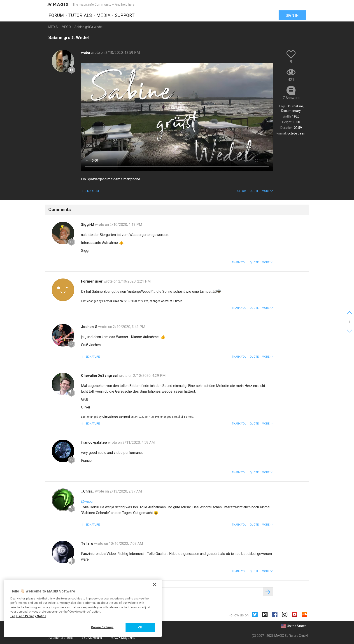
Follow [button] (241, 191)
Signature (92, 191)
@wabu (87, 501)
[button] (267, 191)
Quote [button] (254, 191)
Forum (56, 15)
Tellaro (88, 544)
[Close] (154, 585)
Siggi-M (88, 225)
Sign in (292, 15)
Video (66, 27)
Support (125, 15)
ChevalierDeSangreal (100, 376)
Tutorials (80, 15)
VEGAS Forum (92, 638)
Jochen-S (90, 327)
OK (140, 627)
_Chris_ (88, 491)
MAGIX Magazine (123, 638)
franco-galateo (94, 442)
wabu (86, 53)
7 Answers (291, 98)
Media (103, 15)
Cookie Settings (102, 627)
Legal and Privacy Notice (28, 616)
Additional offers (61, 638)
